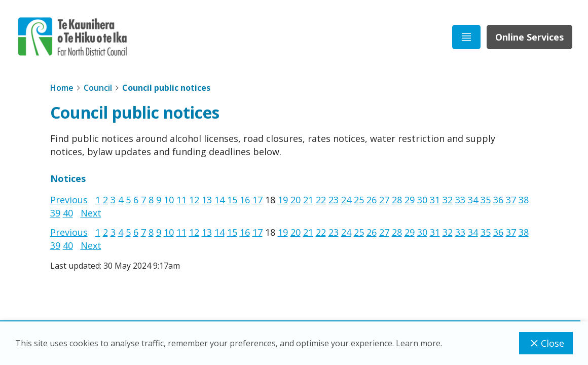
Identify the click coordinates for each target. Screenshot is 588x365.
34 (473, 200)
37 (511, 200)
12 (194, 200)
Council (98, 88)
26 (372, 200)
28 (397, 200)
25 (359, 200)
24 (346, 200)
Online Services (529, 37)
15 (232, 200)
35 (486, 200)
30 (422, 200)
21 (308, 200)
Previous (69, 200)
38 (524, 200)
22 (321, 200)
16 (245, 200)
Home (62, 88)
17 (258, 200)
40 (68, 213)
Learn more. (419, 343)
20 (296, 200)
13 (207, 200)
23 (334, 200)
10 (169, 200)
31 (435, 200)
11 (181, 200)
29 (410, 200)
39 (55, 213)
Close (546, 343)
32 (448, 200)
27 (384, 200)
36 (498, 200)
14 (219, 200)
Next (91, 213)
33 (460, 200)
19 (283, 200)
